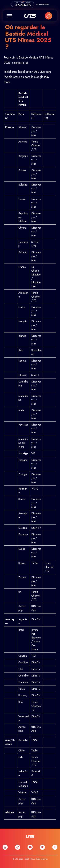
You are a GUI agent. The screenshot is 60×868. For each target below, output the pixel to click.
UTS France (30, 16)
